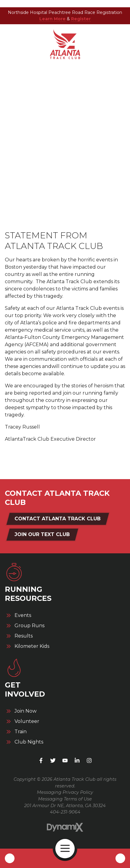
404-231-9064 (65, 812)
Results (24, 636)
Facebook (41, 760)
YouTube (65, 760)
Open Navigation (68, 849)
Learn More (52, 19)
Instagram (89, 760)
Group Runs (29, 626)
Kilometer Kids (32, 646)
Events (23, 615)
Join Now (26, 711)
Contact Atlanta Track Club (58, 519)
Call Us (10, 858)
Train (21, 732)
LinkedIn (77, 760)
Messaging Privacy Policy (65, 792)
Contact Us (120, 858)
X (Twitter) (53, 760)
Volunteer (27, 721)
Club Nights (29, 742)
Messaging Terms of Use (65, 799)
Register (81, 19)
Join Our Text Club (42, 534)
